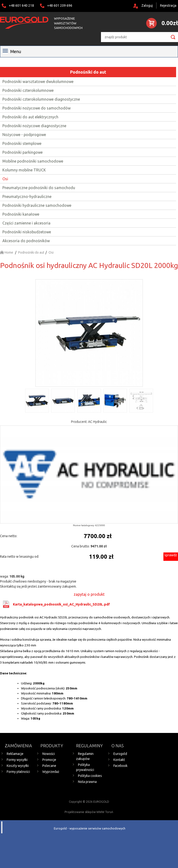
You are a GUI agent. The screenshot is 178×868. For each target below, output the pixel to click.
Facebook (120, 766)
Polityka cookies (90, 776)
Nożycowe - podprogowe (24, 135)
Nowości (49, 754)
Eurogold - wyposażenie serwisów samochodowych (90, 828)
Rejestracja (168, 5)
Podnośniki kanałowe (21, 214)
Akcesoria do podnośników (26, 241)
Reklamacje (15, 754)
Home (7, 252)
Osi (5, 179)
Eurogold (120, 754)
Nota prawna (87, 782)
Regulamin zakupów (85, 756)
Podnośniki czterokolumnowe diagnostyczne (41, 99)
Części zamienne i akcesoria (26, 223)
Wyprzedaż (51, 772)
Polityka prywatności (85, 767)
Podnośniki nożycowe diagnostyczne (34, 126)
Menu (12, 51)
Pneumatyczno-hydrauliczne (27, 197)
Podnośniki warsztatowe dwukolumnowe (38, 82)
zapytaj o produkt (89, 594)
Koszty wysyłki (18, 766)
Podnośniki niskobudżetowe (27, 232)
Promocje (49, 760)
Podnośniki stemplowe (22, 143)
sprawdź (171, 555)
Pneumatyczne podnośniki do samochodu (39, 188)
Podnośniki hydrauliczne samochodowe (37, 205)
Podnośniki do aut (88, 72)
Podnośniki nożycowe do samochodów (36, 108)
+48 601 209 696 (60, 5)
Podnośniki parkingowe (22, 152)
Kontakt (119, 760)
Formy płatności (18, 772)
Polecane (49, 766)
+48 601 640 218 (21, 5)
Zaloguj (147, 5)
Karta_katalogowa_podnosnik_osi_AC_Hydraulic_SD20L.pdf (61, 604)
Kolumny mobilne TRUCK (24, 170)
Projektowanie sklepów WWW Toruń (89, 812)
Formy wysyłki (17, 760)
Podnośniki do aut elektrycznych (30, 117)
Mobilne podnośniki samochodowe (33, 161)
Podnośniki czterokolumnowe (28, 90)
